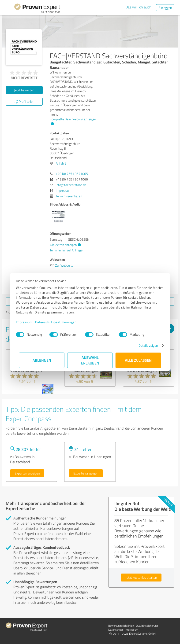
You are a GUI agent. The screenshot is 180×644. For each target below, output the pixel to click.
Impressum (27, 322)
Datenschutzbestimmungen (59, 322)
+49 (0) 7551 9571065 (72, 174)
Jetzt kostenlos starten (141, 577)
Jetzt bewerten (24, 90)
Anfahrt (61, 163)
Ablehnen (42, 360)
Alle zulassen (138, 360)
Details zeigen (145, 345)
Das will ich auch (138, 7)
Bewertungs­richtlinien (121, 626)
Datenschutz (116, 630)
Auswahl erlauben (90, 360)
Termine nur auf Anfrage (66, 250)
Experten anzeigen (27, 473)
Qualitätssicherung (147, 626)
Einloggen (165, 8)
